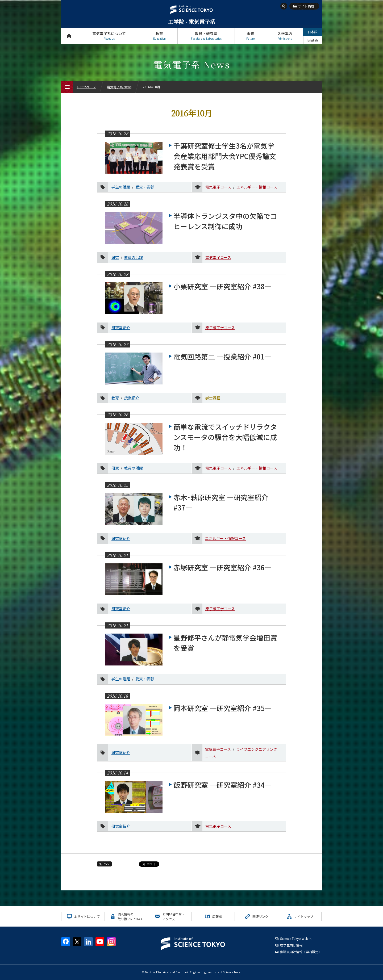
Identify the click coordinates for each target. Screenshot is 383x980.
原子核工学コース (220, 328)
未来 (250, 36)
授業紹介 (132, 398)
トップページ (69, 36)
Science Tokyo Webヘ (296, 938)
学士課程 (213, 398)
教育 (159, 36)
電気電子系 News (119, 87)
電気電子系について (109, 36)
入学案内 (285, 36)
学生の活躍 (121, 187)
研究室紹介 (121, 328)
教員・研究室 (206, 36)
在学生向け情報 (291, 945)
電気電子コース (218, 187)
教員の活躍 (134, 257)
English (313, 40)
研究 (115, 257)
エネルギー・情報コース (257, 187)
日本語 (313, 32)
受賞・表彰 (145, 187)
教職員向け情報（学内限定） (301, 952)
